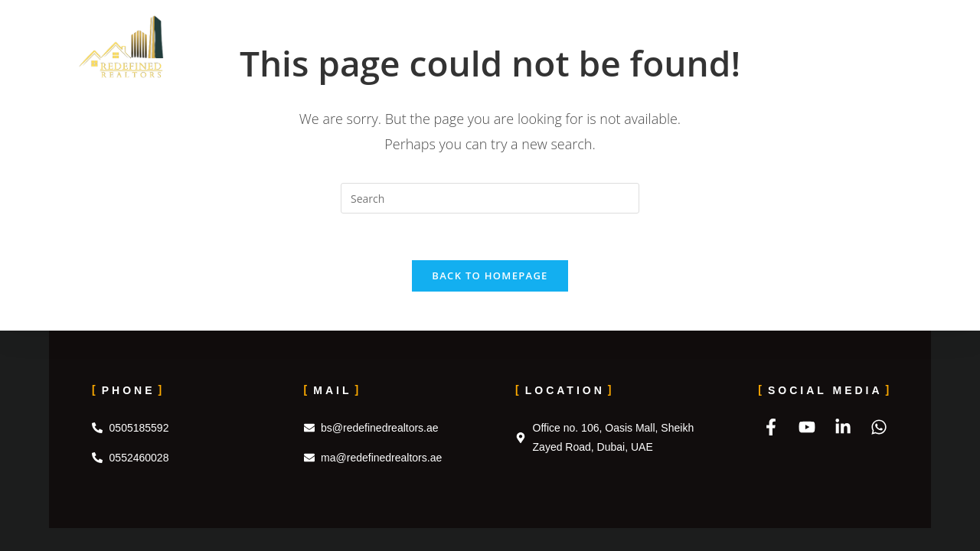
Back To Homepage (490, 275)
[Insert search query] (490, 198)
